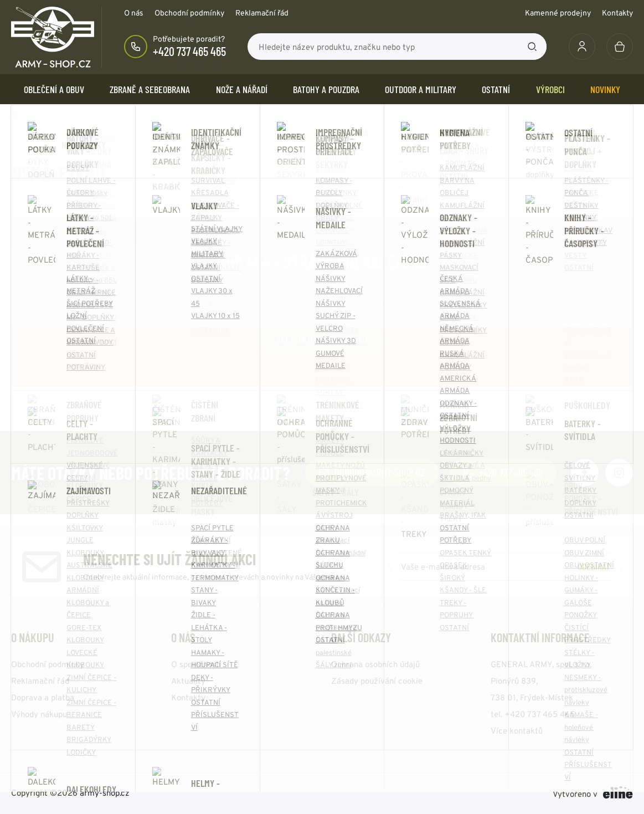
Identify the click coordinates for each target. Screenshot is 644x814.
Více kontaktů (517, 731)
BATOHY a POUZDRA (326, 89)
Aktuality (188, 681)
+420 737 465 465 (189, 51)
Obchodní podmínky (189, 13)
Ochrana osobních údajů (375, 664)
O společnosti (196, 664)
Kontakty (617, 13)
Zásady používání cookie (377, 681)
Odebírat (594, 566)
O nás (134, 13)
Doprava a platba (43, 697)
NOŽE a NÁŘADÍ (242, 89)
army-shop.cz (105, 793)
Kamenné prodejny (558, 13)
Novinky (605, 89)
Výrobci (550, 89)
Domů (14, 116)
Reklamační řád (262, 13)
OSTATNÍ (496, 89)
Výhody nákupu (39, 714)
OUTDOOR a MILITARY (421, 89)
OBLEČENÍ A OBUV (54, 89)
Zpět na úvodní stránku (322, 339)
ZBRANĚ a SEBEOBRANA (150, 89)
